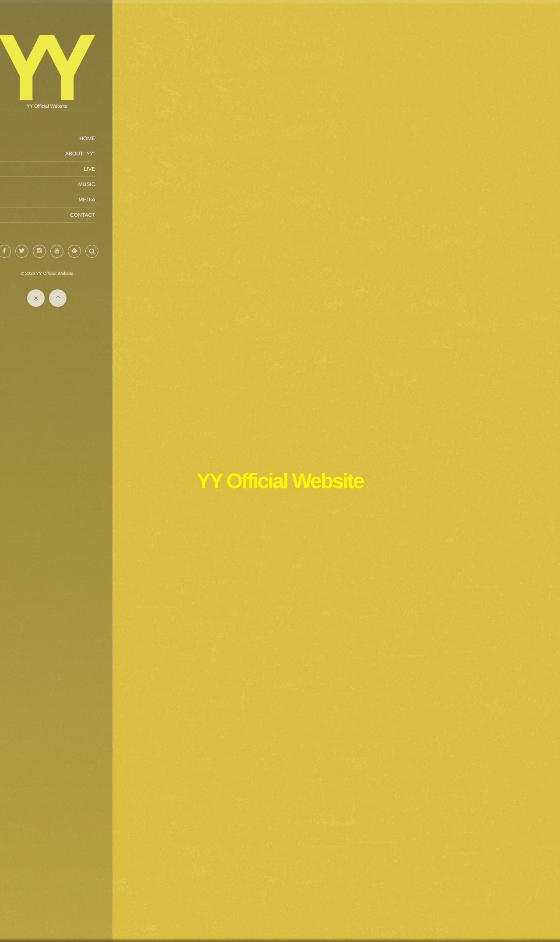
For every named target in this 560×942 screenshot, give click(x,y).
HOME (106, 138)
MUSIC (105, 184)
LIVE (108, 169)
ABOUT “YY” (99, 154)
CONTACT (101, 215)
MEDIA (105, 200)
